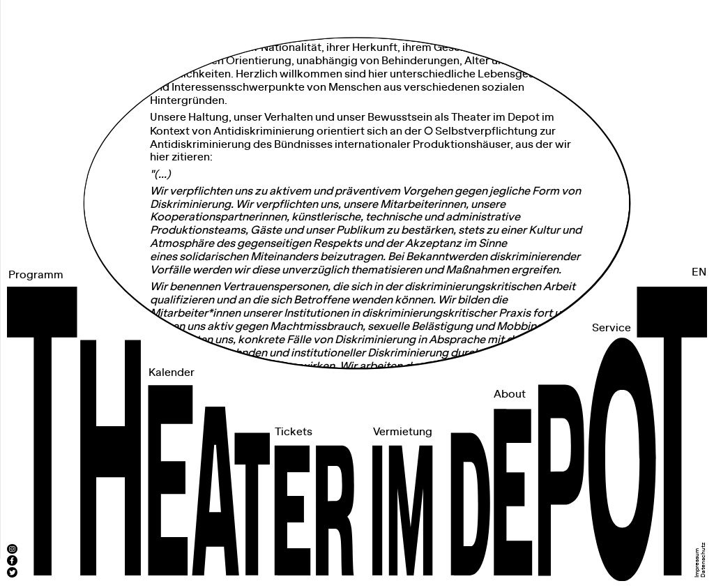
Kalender (172, 373)
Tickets (294, 432)
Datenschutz (704, 560)
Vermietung (403, 432)
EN (699, 272)
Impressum (697, 563)
